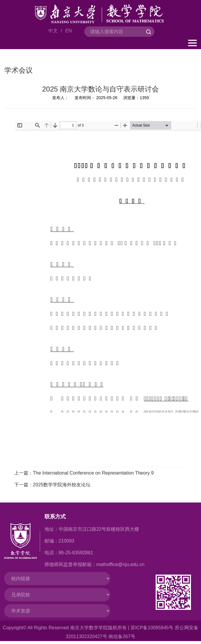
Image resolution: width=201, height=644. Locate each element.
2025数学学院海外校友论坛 (62, 485)
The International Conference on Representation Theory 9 (93, 473)
